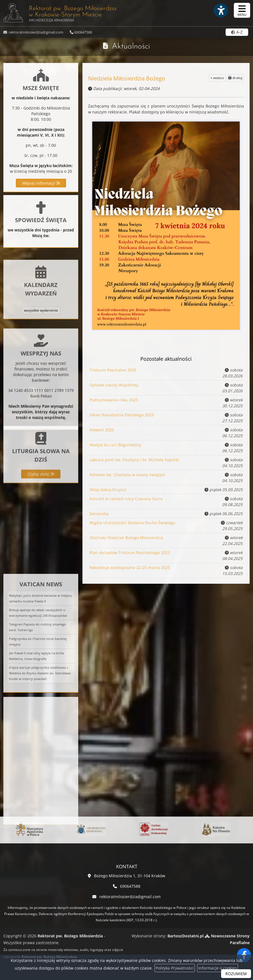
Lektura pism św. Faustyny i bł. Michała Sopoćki (134, 460)
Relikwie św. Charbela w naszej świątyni (127, 475)
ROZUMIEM (236, 974)
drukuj (235, 78)
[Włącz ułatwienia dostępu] (221, 10)
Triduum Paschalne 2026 (114, 370)
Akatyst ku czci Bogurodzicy (116, 445)
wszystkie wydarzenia (41, 334)
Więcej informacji (41, 183)
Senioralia (99, 514)
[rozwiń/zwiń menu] (242, 10)
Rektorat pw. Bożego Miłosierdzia (60, 13)
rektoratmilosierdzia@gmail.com (36, 32)
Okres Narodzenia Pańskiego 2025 (122, 415)
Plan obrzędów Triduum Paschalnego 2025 (130, 553)
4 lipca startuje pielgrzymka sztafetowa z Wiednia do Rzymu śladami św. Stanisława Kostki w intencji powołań (40, 721)
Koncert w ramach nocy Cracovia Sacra (126, 499)
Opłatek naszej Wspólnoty (114, 385)
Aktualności (131, 47)
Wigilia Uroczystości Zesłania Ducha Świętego (132, 523)
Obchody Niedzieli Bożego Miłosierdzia (127, 538)
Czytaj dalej (41, 497)
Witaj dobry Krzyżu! (108, 490)
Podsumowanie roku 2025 (114, 400)
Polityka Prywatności (175, 968)
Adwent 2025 (103, 430)
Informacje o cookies (218, 968)
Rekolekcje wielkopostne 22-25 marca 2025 (130, 568)
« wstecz (217, 78)
